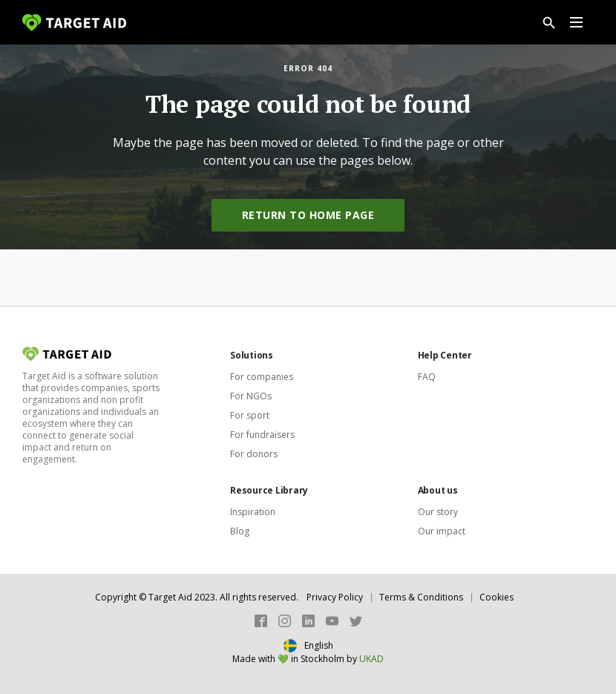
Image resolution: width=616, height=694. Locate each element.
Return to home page (308, 215)
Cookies (497, 597)
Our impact (442, 531)
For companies (262, 377)
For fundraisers (262, 435)
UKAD (371, 659)
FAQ (427, 377)
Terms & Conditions (421, 597)
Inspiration (253, 512)
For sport (250, 415)
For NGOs (251, 396)
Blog (240, 531)
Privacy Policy (335, 597)
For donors (254, 454)
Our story (438, 512)
